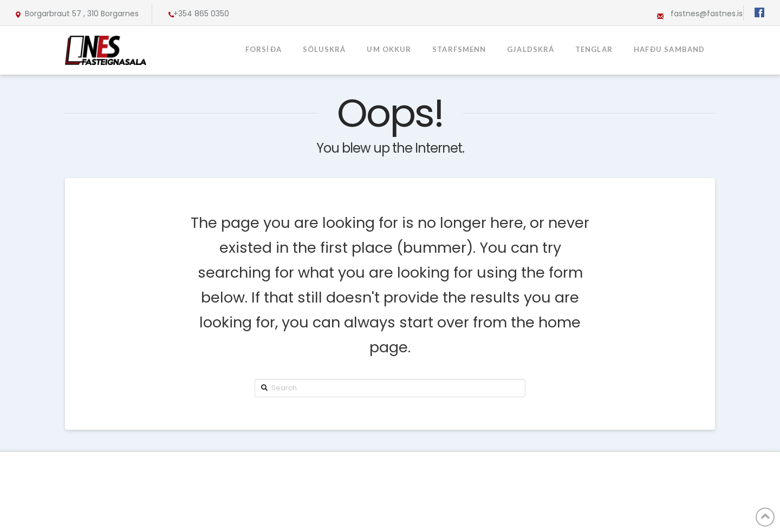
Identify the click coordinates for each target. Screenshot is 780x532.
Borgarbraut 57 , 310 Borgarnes (82, 14)
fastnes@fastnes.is (707, 14)
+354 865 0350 (201, 14)
